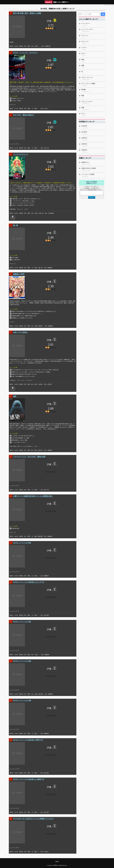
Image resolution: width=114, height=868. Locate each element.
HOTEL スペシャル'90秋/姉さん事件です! (28, 740)
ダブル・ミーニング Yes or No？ (25, 53)
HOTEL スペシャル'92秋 (22, 543)
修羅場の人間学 (19, 274)
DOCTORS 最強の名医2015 (24, 115)
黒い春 (15, 225)
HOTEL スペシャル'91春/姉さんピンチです (29, 582)
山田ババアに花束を (20, 332)
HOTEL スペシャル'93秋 (22, 622)
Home (57, 861)
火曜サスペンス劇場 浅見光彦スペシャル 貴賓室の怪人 (33, 496)
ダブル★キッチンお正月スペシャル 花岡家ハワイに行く (34, 819)
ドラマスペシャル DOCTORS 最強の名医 (29, 457)
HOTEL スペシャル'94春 (22, 661)
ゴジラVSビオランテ (21, 154)
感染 (15, 396)
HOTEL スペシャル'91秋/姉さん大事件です (29, 779)
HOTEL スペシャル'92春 (22, 700)
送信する (92, 197)
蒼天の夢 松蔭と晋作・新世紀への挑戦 (27, 13)
